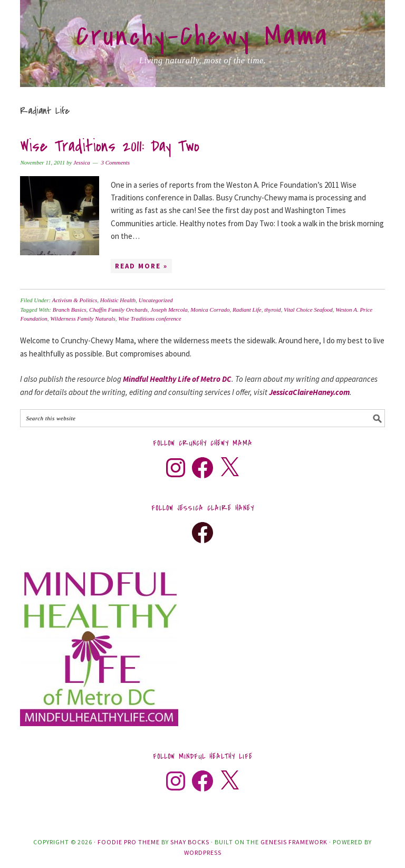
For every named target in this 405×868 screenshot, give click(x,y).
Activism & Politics (75, 300)
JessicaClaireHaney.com (309, 392)
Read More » (141, 266)
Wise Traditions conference (150, 319)
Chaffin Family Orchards (118, 310)
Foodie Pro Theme (129, 842)
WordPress (203, 852)
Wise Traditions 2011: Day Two (110, 146)
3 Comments (115, 162)
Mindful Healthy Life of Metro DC (177, 379)
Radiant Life (247, 310)
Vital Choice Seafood (308, 310)
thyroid (272, 310)
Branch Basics (70, 310)
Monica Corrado (210, 310)
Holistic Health (118, 300)
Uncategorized (156, 300)
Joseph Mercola (169, 310)
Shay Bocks (190, 842)
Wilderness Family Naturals (83, 319)
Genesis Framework (294, 842)
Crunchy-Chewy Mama (202, 36)
